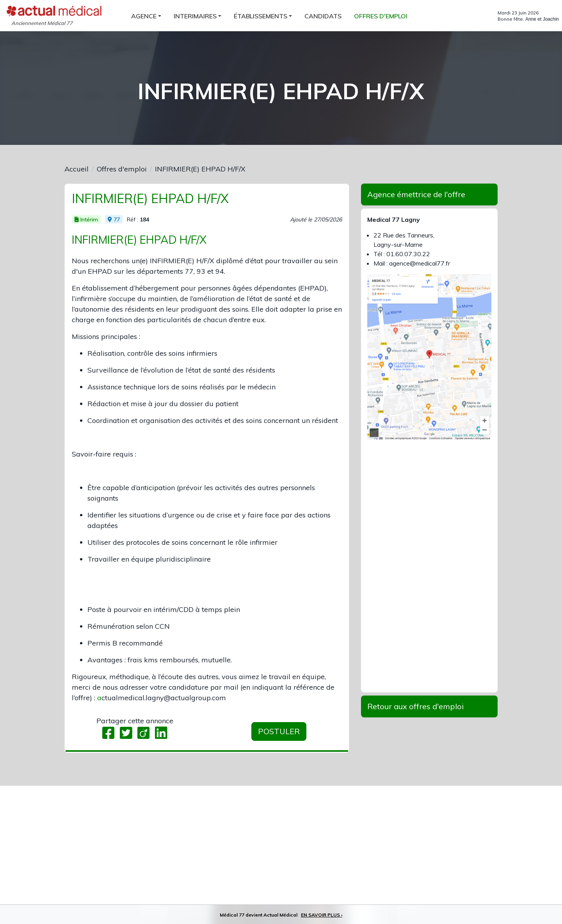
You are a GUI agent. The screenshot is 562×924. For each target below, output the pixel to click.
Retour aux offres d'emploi (415, 706)
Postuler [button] (279, 731)
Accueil (76, 169)
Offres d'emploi (122, 169)
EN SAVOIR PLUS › (322, 915)
